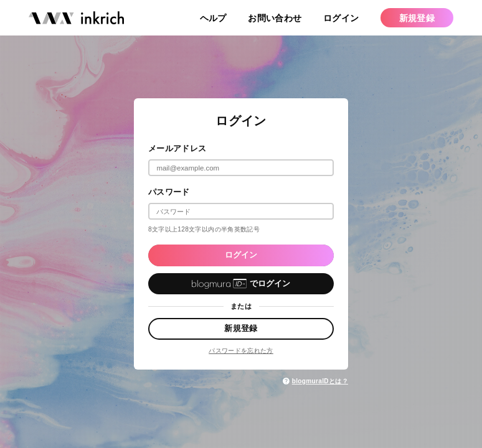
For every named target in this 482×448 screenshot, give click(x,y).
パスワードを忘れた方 (241, 351)
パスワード (169, 192)
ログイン (241, 255)
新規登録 (241, 328)
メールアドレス (177, 148)
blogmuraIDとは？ (315, 381)
